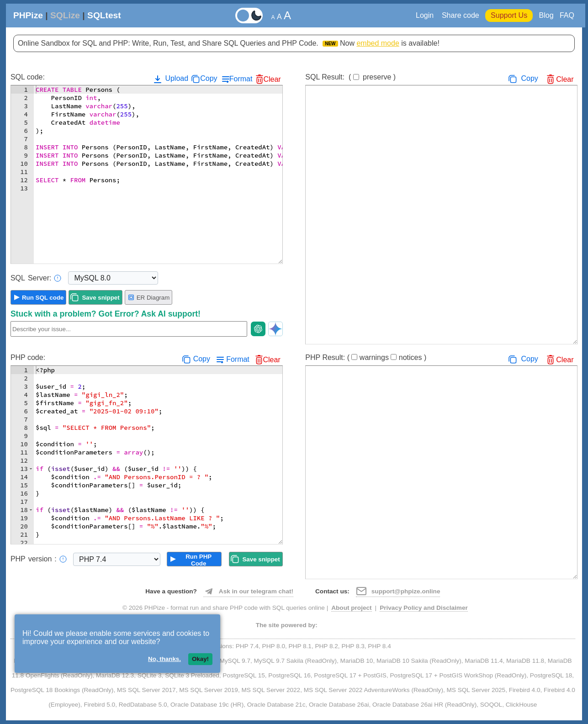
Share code (461, 15)
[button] (31, 469)
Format (241, 79)
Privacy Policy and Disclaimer (424, 608)
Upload (170, 79)
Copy (209, 78)
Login (426, 15)
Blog (546, 15)
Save (101, 298)
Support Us (509, 15)
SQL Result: (350, 77)
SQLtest (104, 15)
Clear (272, 79)
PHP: (39, 559)
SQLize (65, 15)
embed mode (378, 43)
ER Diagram (149, 297)
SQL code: (28, 77)
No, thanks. (164, 659)
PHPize (28, 15)
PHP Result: (366, 357)
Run (43, 298)
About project (351, 608)
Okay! (200, 659)
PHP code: (28, 357)
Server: (36, 278)
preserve (377, 77)
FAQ (567, 15)
